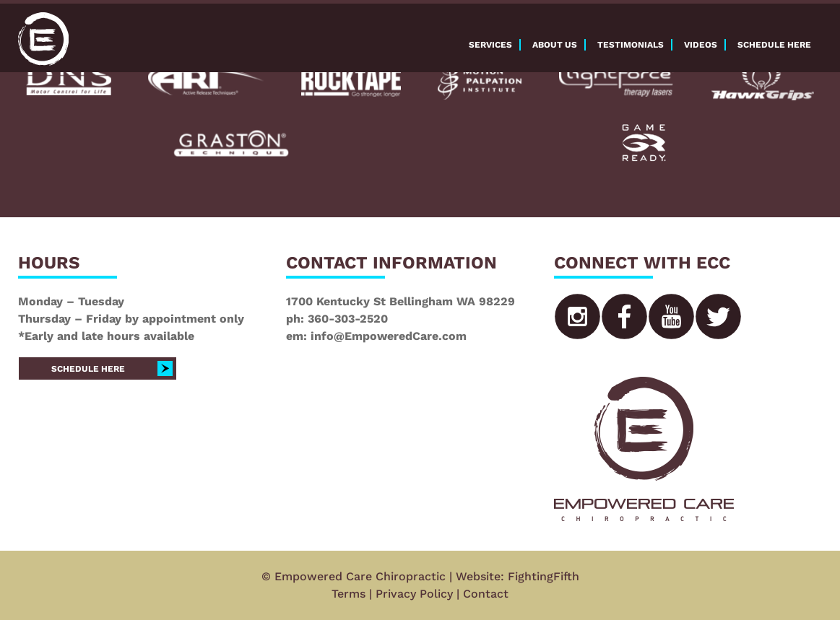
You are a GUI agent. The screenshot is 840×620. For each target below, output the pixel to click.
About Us (555, 45)
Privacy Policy (414, 594)
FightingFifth (544, 576)
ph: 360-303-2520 (337, 319)
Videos (701, 45)
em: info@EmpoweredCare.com (376, 336)
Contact (486, 594)
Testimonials (631, 45)
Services (490, 45)
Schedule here (774, 45)
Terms (348, 594)
